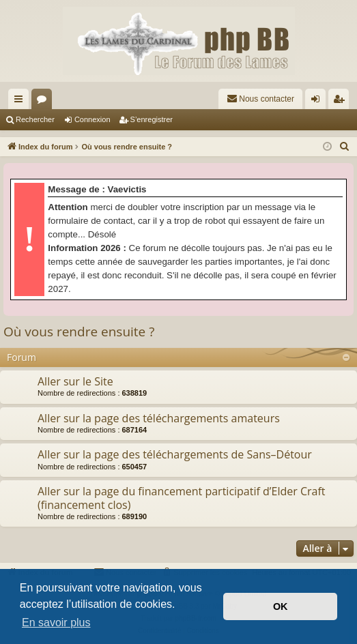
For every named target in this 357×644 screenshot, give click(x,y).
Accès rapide (21, 102)
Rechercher (35, 119)
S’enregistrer (152, 119)
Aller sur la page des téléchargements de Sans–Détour (175, 454)
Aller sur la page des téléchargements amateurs (159, 418)
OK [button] (281, 606)
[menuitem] (260, 99)
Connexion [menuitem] (318, 102)
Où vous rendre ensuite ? (79, 332)
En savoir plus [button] (56, 623)
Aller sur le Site (75, 381)
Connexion (92, 119)
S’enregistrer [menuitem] (342, 102)
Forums (44, 102)
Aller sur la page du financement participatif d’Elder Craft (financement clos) (182, 498)
